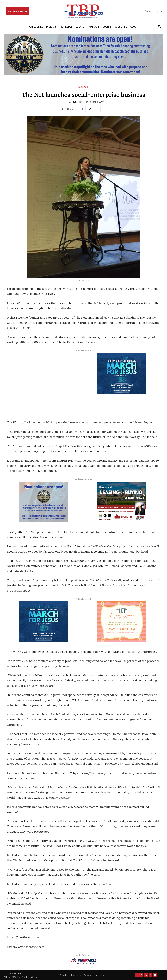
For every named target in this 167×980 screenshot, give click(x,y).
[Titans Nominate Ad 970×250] (83, 54)
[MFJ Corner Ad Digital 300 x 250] (122, 373)
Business (83, 87)
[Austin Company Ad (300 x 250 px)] (122, 502)
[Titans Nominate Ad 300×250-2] (44, 502)
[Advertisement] (44, 383)
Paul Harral (77, 102)
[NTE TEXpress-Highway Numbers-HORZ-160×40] (83, 961)
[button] (158, 27)
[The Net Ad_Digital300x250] (122, 622)
